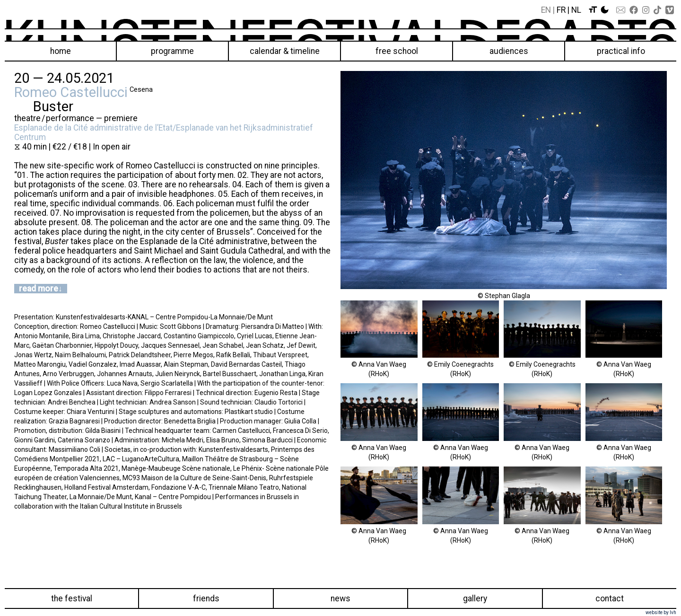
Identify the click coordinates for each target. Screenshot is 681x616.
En (546, 10)
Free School (397, 51)
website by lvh (661, 612)
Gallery (475, 598)
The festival (72, 598)
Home (61, 51)
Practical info (621, 51)
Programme (172, 51)
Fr (561, 10)
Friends (206, 598)
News (340, 598)
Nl (576, 10)
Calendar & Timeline (285, 51)
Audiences (509, 51)
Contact (610, 598)
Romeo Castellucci (71, 92)
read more (39, 289)
